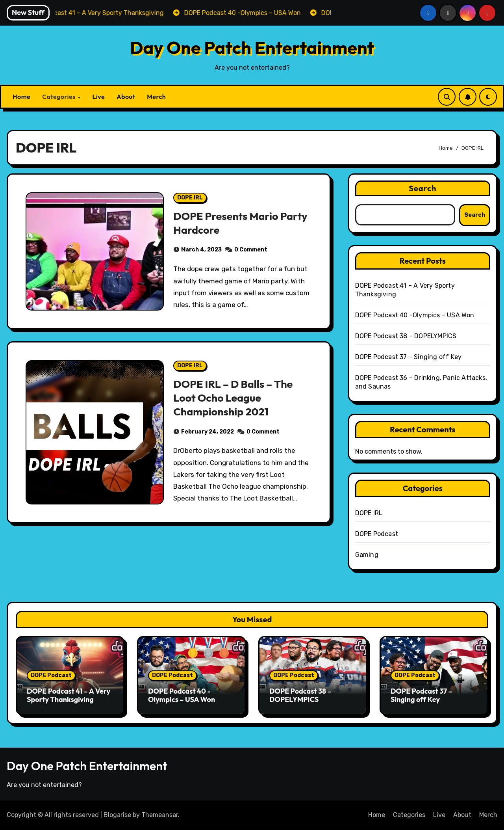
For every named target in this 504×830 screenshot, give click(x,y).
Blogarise (117, 815)
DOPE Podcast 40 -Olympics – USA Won (415, 315)
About (126, 97)
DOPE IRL (190, 198)
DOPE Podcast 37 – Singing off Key (409, 357)
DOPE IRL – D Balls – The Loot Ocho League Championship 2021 (233, 398)
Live (98, 97)
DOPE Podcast (377, 534)
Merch (156, 97)
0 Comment (251, 250)
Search (423, 188)
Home (21, 97)
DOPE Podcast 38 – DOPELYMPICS (406, 336)
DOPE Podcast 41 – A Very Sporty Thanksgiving (69, 695)
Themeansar (160, 815)
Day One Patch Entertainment (252, 47)
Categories (59, 97)
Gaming (367, 555)
